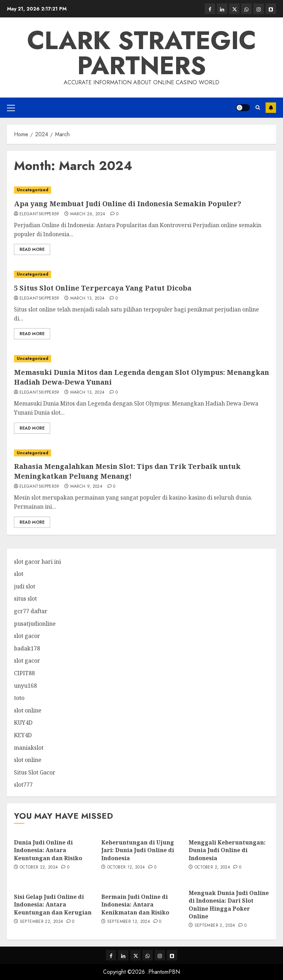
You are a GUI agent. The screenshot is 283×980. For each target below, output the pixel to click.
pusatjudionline (35, 624)
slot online (28, 710)
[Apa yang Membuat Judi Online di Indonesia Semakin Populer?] (141, 190)
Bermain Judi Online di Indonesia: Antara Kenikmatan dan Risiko (135, 905)
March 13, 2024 (88, 299)
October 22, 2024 (39, 867)
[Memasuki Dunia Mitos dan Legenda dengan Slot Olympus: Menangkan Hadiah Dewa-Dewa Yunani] (141, 359)
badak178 (27, 648)
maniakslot (29, 748)
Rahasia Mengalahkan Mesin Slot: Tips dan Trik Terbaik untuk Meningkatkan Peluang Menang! (127, 471)
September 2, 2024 (215, 926)
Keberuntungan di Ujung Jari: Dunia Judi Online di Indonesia (138, 850)
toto (19, 698)
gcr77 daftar (31, 611)
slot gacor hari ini (37, 562)
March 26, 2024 (88, 214)
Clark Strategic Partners (142, 53)
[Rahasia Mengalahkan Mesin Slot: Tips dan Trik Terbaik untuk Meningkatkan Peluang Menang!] (141, 453)
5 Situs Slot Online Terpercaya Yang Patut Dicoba (103, 288)
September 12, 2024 (129, 922)
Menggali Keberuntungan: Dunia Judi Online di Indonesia (227, 850)
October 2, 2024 (212, 867)
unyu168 (25, 686)
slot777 (23, 785)
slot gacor (27, 636)
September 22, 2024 (41, 922)
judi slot (25, 586)
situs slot (25, 599)
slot (19, 574)
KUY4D (23, 723)
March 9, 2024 (87, 487)
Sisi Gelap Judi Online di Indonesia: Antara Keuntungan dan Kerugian (53, 905)
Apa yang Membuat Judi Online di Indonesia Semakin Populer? (128, 204)
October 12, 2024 (126, 867)
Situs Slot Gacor (35, 772)
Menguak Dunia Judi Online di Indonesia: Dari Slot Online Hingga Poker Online (229, 905)
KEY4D (23, 735)
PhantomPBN (164, 972)
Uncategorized (33, 190)
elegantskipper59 (40, 214)
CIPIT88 (24, 673)
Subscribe (271, 108)
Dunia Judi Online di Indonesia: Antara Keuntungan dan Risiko (48, 850)
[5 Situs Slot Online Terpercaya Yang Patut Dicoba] (141, 274)
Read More (32, 249)
